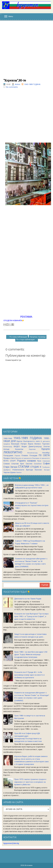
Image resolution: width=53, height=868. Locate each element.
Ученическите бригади (23, 470)
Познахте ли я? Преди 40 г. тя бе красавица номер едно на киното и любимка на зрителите (29, 675)
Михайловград (32, 453)
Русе (39, 461)
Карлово (32, 449)
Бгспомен (29, 865)
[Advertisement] (26, 51)
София (46, 464)
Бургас (20, 441)
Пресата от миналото (23, 458)
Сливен (7, 464)
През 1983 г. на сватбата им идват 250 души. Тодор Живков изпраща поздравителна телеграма (31, 655)
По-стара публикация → (27, 340)
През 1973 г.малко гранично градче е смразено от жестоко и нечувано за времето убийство (30, 782)
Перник (17, 456)
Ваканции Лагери (19, 444)
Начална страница (38, 337)
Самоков (46, 461)
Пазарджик (8, 455)
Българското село (32, 441)
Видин (24, 446)
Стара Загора (10, 467)
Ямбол (19, 472)
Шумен (13, 472)
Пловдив (33, 455)
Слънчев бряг (18, 464)
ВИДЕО (17, 446)
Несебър (46, 453)
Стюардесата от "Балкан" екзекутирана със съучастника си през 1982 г (32, 505)
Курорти (46, 449)
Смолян (29, 464)
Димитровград (35, 446)
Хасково (38, 470)
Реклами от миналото (41, 458)
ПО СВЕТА (44, 455)
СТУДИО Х (36, 467)
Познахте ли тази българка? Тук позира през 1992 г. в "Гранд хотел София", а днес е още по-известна (31, 616)
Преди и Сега (9, 458)
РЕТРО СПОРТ (10, 461)
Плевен (25, 455)
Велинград (8, 447)
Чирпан (7, 472)
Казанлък (19, 449)
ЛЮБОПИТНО (13, 452)
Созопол (38, 464)
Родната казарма (26, 461)
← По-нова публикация (17, 337)
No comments (12, 87)
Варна (31, 444)
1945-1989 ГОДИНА (32, 84)
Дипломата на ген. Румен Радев (28, 599)
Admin (18, 84)
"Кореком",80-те (15, 80)
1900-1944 (8, 438)
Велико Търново (42, 444)
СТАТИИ (24, 467)
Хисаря (47, 470)
